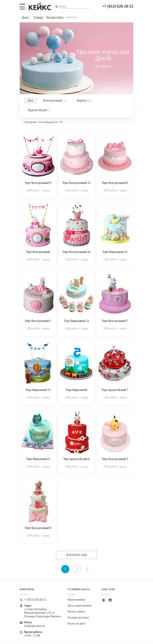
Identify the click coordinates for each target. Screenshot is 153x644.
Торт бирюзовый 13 (38, 390)
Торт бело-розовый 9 (38, 183)
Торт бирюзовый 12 (76, 321)
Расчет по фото (76, 624)
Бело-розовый (55, 100)
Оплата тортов (76, 612)
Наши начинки (76, 600)
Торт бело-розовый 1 (38, 321)
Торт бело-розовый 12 (76, 183)
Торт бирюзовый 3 (38, 459)
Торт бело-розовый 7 (115, 321)
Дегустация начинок (80, 606)
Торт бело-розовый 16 (76, 252)
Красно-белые (39, 110)
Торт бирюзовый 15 (115, 252)
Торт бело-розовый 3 (115, 459)
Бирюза (84, 100)
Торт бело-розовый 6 (115, 183)
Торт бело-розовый (38, 252)
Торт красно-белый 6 (76, 459)
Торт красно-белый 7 (115, 390)
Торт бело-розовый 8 (38, 528)
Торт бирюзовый (76, 390)
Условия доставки (78, 618)
